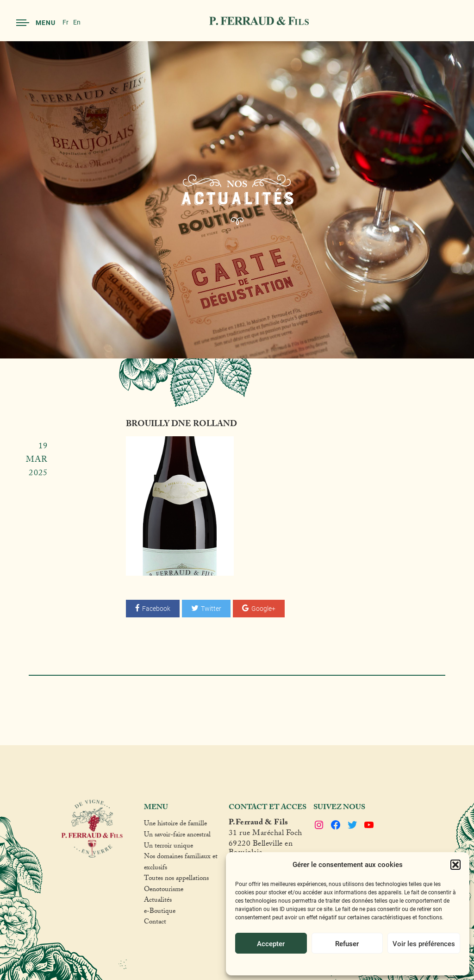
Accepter (271, 943)
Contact (155, 923)
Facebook (153, 608)
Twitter (206, 608)
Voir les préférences (424, 943)
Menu (36, 22)
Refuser (347, 943)
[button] (455, 865)
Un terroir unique (168, 847)
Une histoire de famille (175, 825)
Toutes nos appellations (176, 879)
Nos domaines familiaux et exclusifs (181, 863)
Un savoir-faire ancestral (177, 836)
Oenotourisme (164, 891)
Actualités (158, 901)
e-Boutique (160, 912)
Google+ (259, 608)
